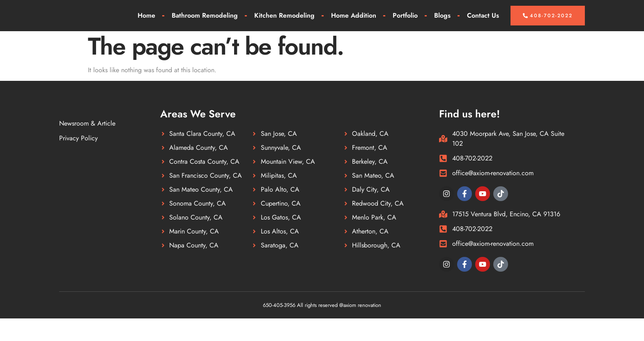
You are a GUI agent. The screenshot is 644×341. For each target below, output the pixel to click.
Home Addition (354, 27)
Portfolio (405, 27)
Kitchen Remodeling (284, 27)
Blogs (442, 27)
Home (146, 27)
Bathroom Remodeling (205, 27)
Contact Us (483, 27)
